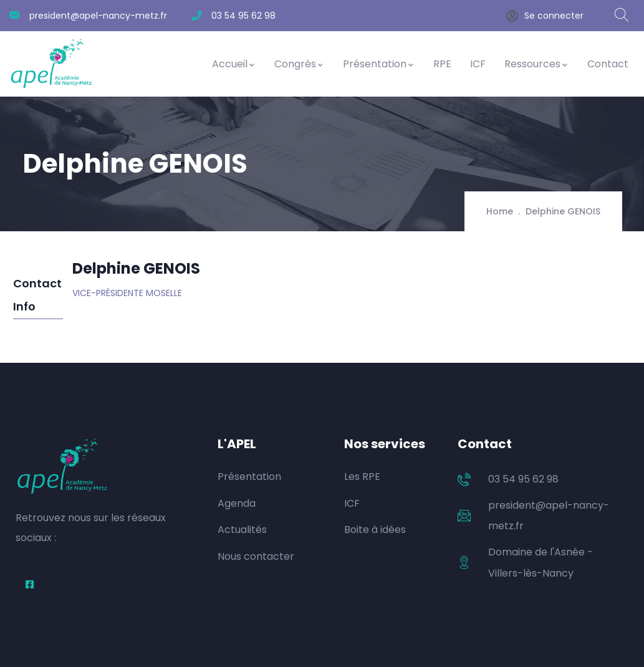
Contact (608, 64)
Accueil (234, 64)
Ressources (536, 64)
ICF (478, 64)
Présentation (379, 64)
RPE (442, 64)
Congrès (299, 64)
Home (500, 211)
